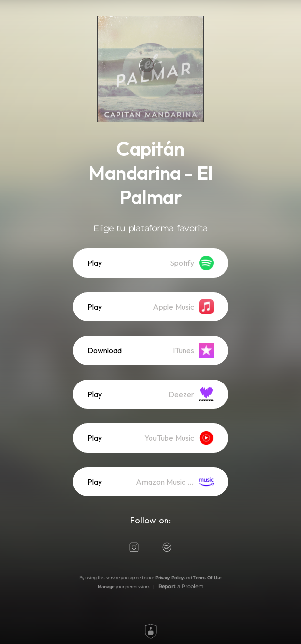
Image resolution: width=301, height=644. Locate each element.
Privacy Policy (169, 578)
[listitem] (150, 263)
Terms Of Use (207, 578)
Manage (106, 586)
